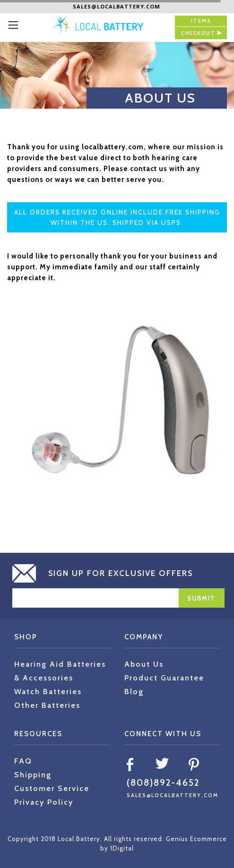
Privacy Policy (44, 802)
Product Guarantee (164, 678)
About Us (144, 664)
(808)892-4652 (163, 783)
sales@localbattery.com (117, 6)
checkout (198, 33)
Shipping (33, 775)
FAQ (23, 761)
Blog (134, 692)
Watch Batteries (48, 692)
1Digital (122, 848)
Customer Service (52, 788)
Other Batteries (47, 705)
